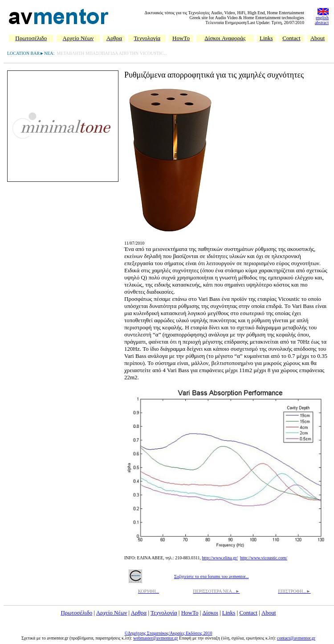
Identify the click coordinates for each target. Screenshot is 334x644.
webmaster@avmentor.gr (156, 638)
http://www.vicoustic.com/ (264, 558)
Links (229, 613)
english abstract (322, 20)
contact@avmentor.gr (296, 638)
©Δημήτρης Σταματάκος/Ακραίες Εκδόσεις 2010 (168, 633)
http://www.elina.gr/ (220, 558)
